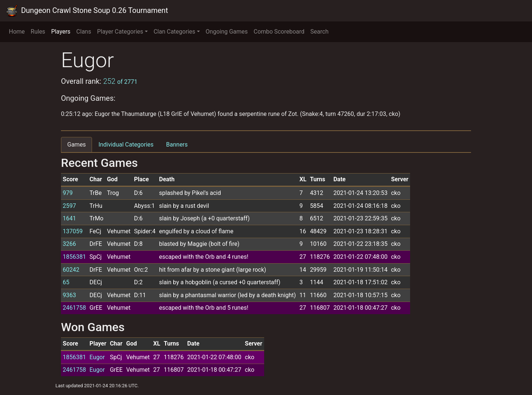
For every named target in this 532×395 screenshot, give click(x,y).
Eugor (97, 357)
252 (120, 81)
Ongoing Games (227, 32)
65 (66, 282)
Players (61, 32)
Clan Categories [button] (175, 32)
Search (319, 32)
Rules (38, 32)
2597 (69, 206)
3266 (69, 244)
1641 (69, 218)
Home (17, 32)
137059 (73, 231)
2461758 (74, 308)
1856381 (74, 257)
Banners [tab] (177, 145)
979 (68, 193)
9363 (69, 295)
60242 (71, 270)
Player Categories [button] (120, 32)
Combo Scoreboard (279, 32)
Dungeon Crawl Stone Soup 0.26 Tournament (87, 11)
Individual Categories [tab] (126, 145)
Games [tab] (76, 145)
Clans (84, 32)
